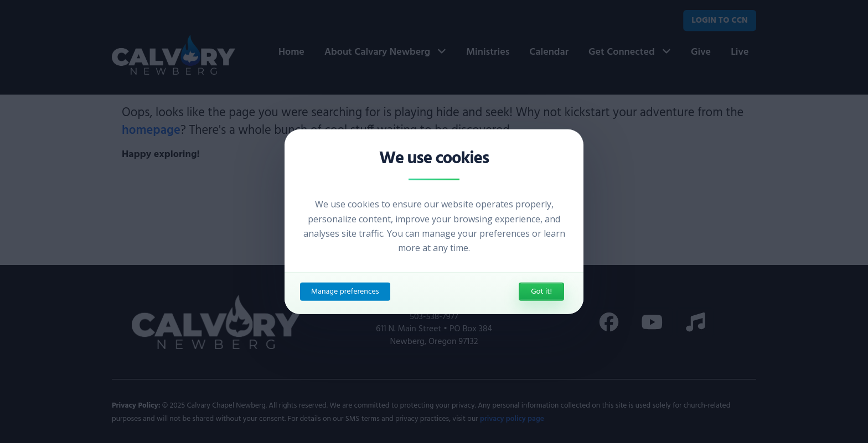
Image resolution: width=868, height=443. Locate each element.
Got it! (541, 292)
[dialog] (434, 221)
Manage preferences (345, 292)
